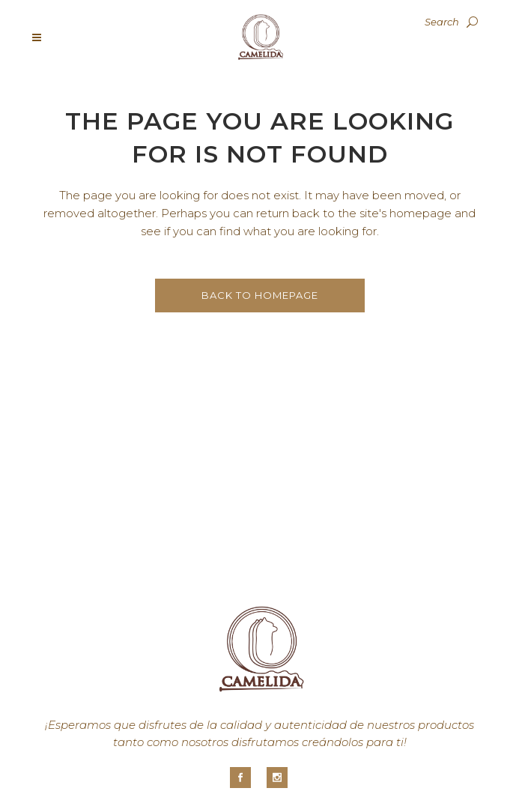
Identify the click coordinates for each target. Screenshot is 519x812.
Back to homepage (260, 295)
